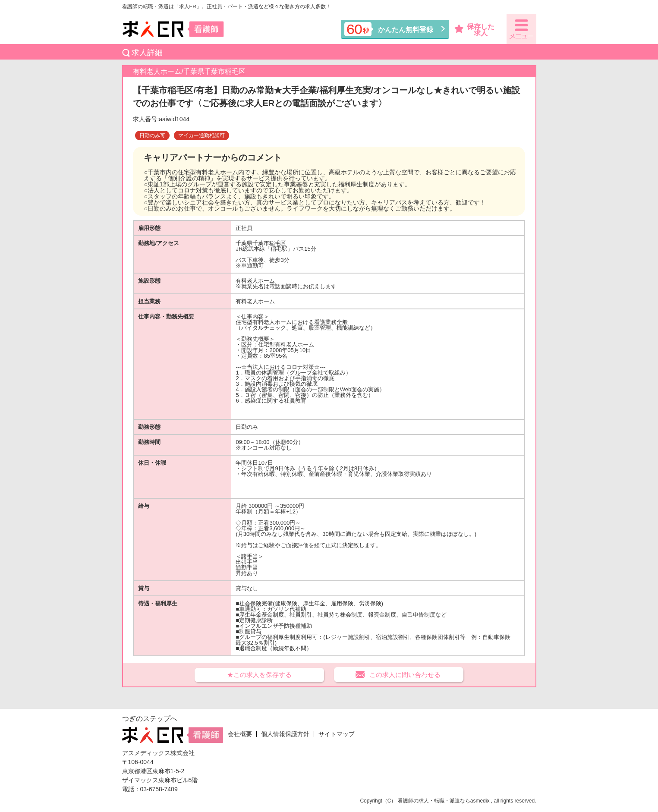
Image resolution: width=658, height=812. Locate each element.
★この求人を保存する (259, 675)
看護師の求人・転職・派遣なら (434, 801)
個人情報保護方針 (285, 734)
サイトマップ (337, 734)
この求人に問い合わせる (405, 675)
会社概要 (240, 734)
